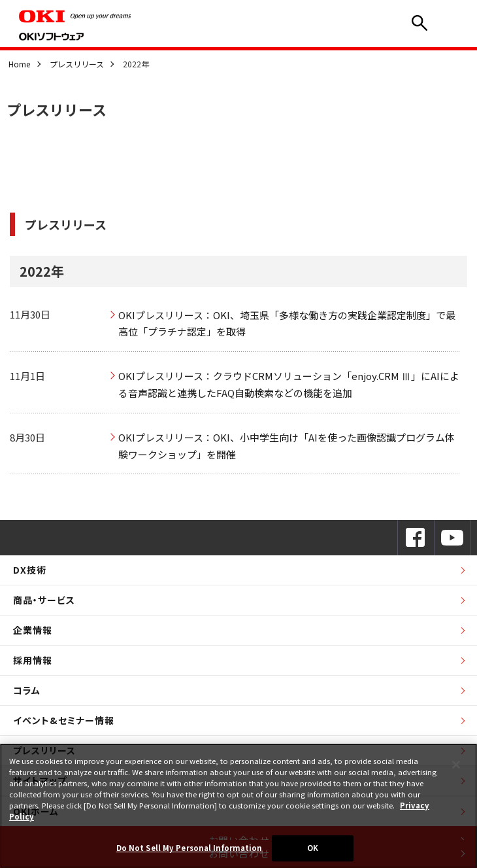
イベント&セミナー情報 (64, 720)
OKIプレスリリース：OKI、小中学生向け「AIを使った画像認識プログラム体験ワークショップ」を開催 (287, 446)
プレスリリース (77, 64)
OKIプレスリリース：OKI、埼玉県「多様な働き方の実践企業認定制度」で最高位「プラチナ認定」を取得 (287, 323)
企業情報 (33, 630)
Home (19, 64)
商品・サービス (44, 600)
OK (313, 848)
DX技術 (30, 570)
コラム (27, 690)
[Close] (456, 765)
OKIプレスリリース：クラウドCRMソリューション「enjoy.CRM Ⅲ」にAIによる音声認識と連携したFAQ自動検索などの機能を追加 (289, 384)
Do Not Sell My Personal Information (189, 848)
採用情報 (33, 660)
